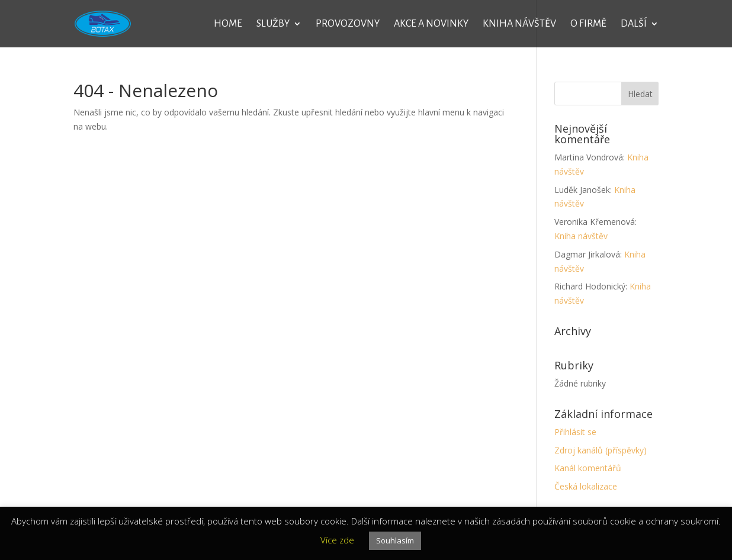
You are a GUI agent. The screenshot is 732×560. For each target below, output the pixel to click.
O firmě (588, 24)
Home (228, 24)
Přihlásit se (575, 432)
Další (634, 24)
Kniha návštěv (519, 24)
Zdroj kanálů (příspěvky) (601, 450)
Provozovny (348, 24)
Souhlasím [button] (395, 540)
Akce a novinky (431, 24)
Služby (273, 24)
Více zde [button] (337, 540)
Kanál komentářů (588, 468)
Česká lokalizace (586, 486)
